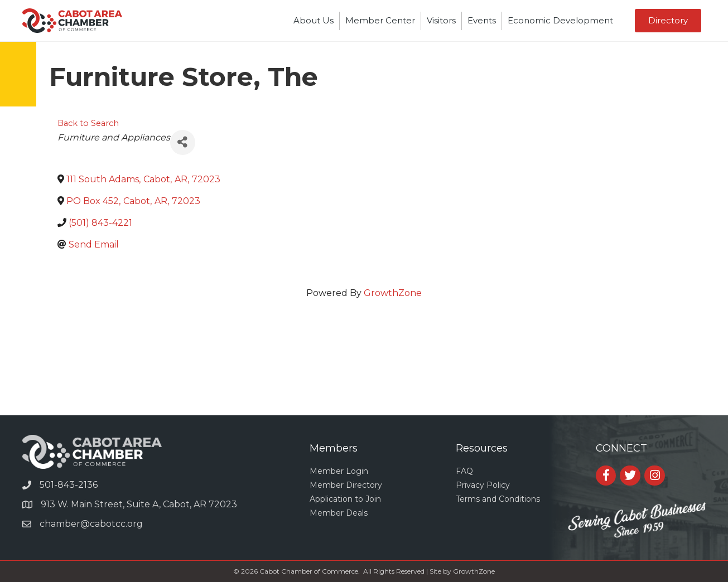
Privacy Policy (483, 485)
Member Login (339, 471)
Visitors (441, 20)
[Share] (183, 142)
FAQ (464, 471)
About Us (314, 20)
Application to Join (345, 499)
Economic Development (560, 20)
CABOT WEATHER (364, 373)
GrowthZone (393, 293)
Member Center (380, 20)
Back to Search (88, 123)
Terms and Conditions (498, 499)
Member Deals (339, 513)
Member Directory (346, 485)
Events (482, 20)
